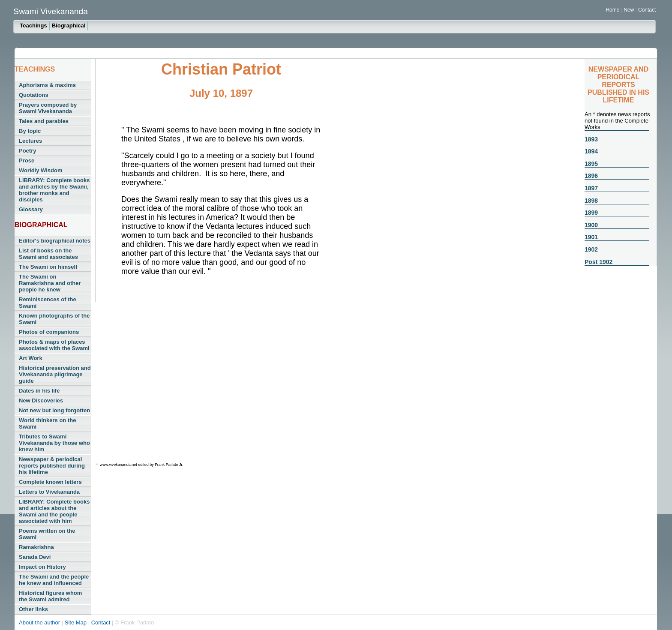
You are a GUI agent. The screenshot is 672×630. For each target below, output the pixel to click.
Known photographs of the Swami (54, 319)
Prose (27, 160)
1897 (591, 188)
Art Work (31, 358)
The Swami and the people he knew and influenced (54, 580)
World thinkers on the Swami (47, 423)
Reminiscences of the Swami (48, 303)
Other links (33, 609)
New (629, 10)
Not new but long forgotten (54, 410)
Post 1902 (598, 262)
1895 (591, 164)
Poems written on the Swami (47, 534)
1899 (591, 213)
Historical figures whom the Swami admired (50, 596)
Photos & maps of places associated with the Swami (54, 345)
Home (612, 10)
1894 (591, 151)
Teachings (33, 25)
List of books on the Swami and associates (48, 254)
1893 (591, 139)
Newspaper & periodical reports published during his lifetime (52, 466)
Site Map (76, 622)
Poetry (27, 151)
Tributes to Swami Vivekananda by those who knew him (54, 443)
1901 (591, 237)
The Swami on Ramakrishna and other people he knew (50, 283)
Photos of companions (49, 332)
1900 (591, 225)
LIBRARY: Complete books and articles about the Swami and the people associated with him (54, 511)
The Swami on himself (48, 267)
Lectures (30, 141)
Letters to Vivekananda (49, 492)
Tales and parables (44, 121)
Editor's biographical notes (55, 241)
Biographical (69, 25)
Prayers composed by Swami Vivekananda (48, 108)
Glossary (31, 209)
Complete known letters (50, 482)
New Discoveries (41, 400)
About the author (40, 622)
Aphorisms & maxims (47, 85)
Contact (647, 10)
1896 (591, 176)
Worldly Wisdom (40, 170)
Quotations (34, 95)
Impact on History (42, 567)
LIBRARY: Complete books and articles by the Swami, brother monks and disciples (54, 190)
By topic (30, 131)
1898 (591, 201)
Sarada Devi (35, 557)
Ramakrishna (36, 547)
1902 (591, 249)
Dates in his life (39, 391)
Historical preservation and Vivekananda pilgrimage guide (55, 374)
